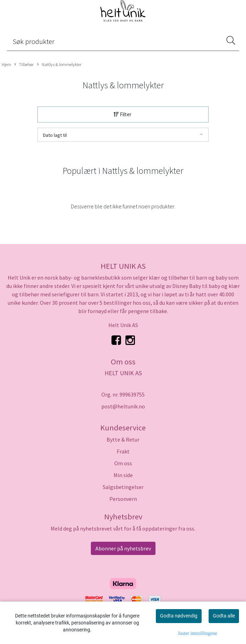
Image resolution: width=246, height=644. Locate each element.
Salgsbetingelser (123, 487)
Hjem (6, 64)
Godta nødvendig (179, 616)
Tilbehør (24, 65)
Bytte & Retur (123, 439)
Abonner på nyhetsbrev (123, 548)
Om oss (123, 463)
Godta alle (224, 616)
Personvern (123, 499)
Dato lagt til (55, 135)
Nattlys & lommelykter (59, 65)
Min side (123, 475)
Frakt (123, 451)
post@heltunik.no (123, 406)
